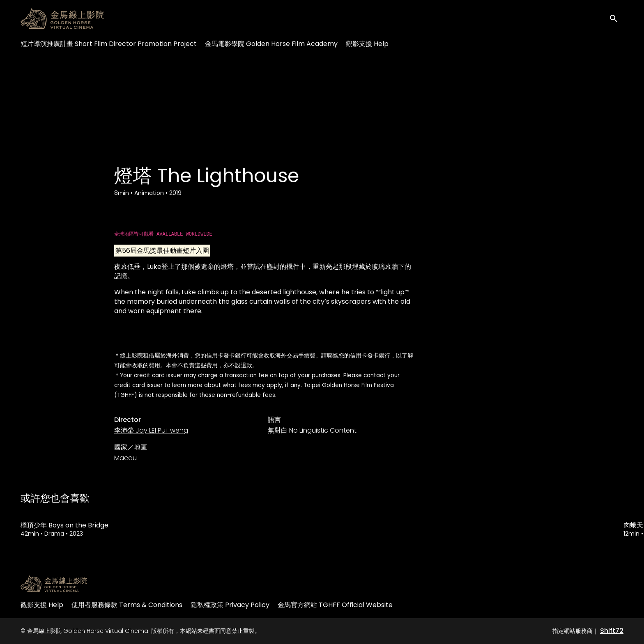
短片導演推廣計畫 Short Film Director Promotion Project (109, 44)
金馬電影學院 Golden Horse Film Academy (271, 44)
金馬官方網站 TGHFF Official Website (335, 605)
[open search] (616, 18)
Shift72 (612, 631)
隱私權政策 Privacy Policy (230, 605)
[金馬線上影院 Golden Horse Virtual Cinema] (54, 584)
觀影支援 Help (367, 44)
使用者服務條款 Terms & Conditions (127, 605)
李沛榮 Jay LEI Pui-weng (151, 430)
